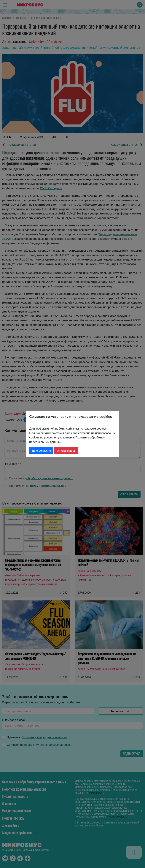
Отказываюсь (66, 450)
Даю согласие (41, 450)
